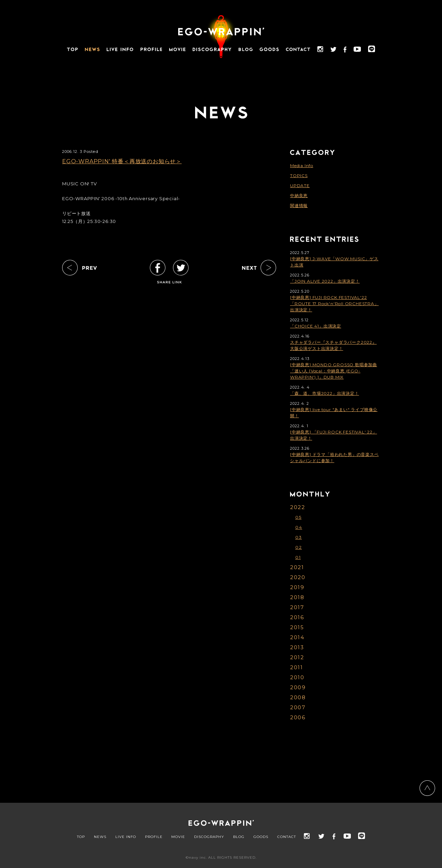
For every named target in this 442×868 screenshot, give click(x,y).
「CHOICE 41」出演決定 (316, 326)
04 (299, 527)
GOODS (261, 837)
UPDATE (300, 186)
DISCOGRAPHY (209, 837)
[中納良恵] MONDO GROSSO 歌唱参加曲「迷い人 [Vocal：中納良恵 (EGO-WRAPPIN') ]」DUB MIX (334, 371)
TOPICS (299, 175)
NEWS (100, 837)
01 (298, 557)
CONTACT (287, 837)
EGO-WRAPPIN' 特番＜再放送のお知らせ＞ (122, 161)
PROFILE (154, 837)
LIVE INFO (126, 837)
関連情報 (299, 206)
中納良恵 (299, 196)
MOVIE (178, 837)
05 (298, 517)
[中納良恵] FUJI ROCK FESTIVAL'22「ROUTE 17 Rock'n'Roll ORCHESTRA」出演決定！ (334, 304)
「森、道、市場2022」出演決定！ (325, 393)
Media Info (302, 165)
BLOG (239, 837)
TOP (81, 837)
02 (299, 547)
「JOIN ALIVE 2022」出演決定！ (325, 281)
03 (299, 537)
